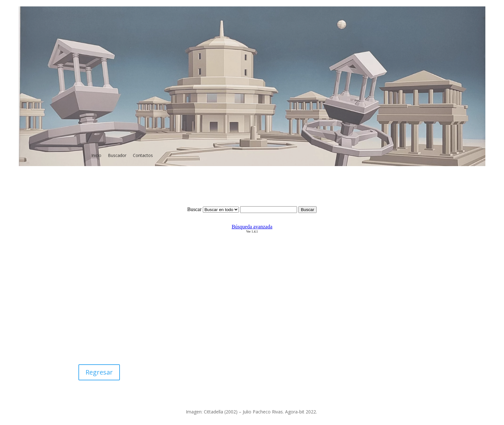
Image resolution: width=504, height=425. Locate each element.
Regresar (99, 372)
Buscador (127, 151)
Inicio (108, 151)
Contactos (151, 151)
